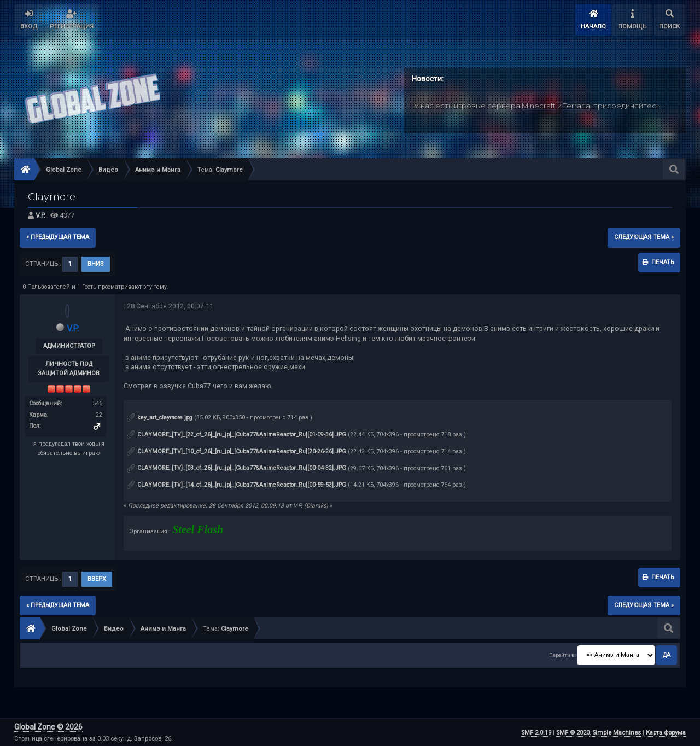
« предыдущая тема (58, 237)
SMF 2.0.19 (536, 733)
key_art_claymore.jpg (160, 418)
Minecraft (539, 106)
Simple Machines (617, 733)
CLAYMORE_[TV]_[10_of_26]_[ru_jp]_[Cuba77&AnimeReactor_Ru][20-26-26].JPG (237, 451)
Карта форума (666, 733)
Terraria (577, 106)
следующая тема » (644, 237)
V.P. (40, 215)
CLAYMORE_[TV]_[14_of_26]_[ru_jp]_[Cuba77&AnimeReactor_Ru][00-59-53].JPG (237, 485)
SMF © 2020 (573, 733)
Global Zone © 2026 (48, 727)
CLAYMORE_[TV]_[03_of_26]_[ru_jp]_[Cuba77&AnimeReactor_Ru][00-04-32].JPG (237, 468)
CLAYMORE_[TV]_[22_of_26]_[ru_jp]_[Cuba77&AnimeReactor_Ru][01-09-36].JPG (237, 435)
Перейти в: (562, 655)
